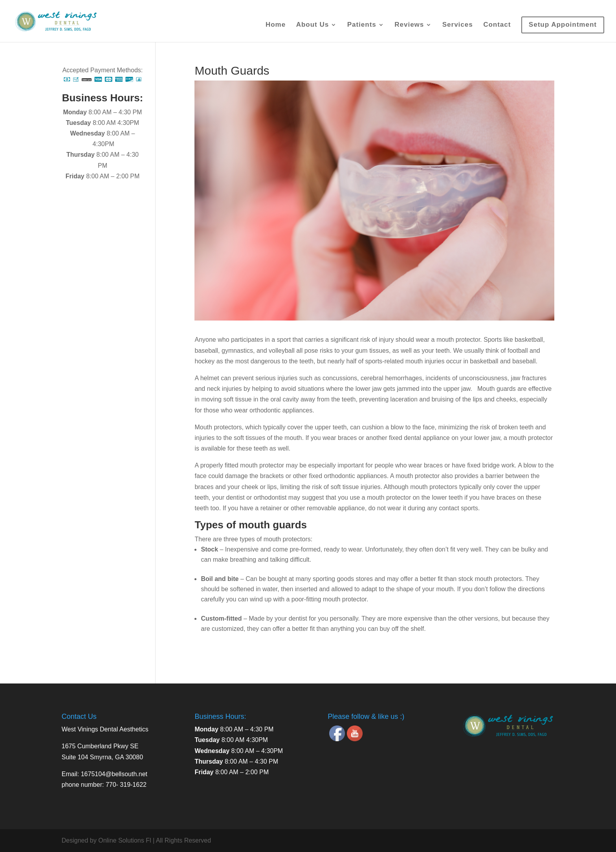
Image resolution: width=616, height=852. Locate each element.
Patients (362, 25)
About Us (313, 25)
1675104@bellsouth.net (114, 774)
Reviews (409, 25)
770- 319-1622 (126, 785)
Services (458, 25)
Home (276, 25)
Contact (497, 25)
